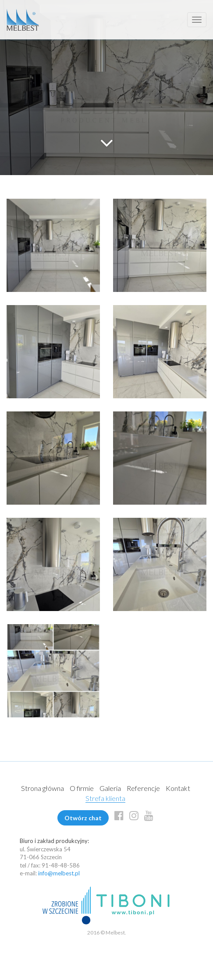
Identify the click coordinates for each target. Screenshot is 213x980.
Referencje (143, 788)
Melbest (23, 20)
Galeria (110, 788)
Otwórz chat (83, 818)
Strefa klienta (105, 798)
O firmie (82, 788)
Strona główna (43, 788)
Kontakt (178, 788)
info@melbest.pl (59, 873)
